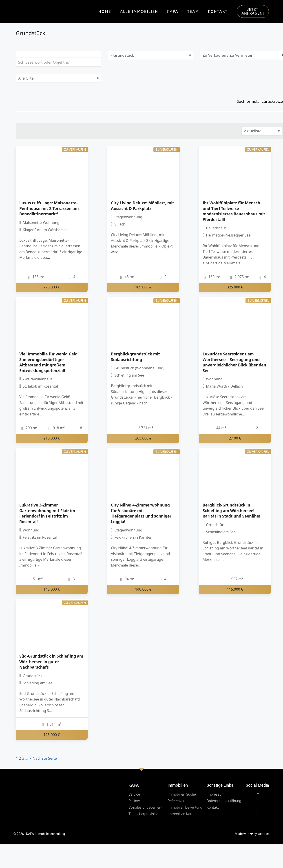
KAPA (173, 11)
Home (105, 11)
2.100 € (235, 438)
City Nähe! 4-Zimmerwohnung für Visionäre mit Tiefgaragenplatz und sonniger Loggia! (141, 513)
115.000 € (235, 589)
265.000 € (143, 438)
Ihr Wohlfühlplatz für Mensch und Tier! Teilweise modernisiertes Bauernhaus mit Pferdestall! (234, 211)
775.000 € (52, 287)
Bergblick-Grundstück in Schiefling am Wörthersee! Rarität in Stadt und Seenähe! (231, 510)
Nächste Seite (45, 758)
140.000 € (143, 589)
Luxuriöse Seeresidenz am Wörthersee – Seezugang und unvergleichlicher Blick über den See (234, 362)
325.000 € (235, 287)
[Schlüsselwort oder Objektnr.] (58, 62)
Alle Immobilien (139, 11)
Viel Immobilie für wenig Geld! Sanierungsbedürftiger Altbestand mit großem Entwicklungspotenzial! (49, 362)
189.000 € (143, 287)
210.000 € (52, 438)
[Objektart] (151, 55)
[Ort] (58, 78)
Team (193, 11)
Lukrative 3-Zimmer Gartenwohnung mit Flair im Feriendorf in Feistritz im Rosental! (47, 513)
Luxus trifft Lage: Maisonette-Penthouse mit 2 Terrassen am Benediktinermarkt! (49, 208)
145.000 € (52, 589)
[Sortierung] (262, 131)
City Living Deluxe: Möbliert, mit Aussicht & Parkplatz (143, 206)
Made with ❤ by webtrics (252, 834)
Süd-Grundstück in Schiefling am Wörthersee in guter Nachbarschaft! (51, 662)
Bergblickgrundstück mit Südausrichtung (135, 357)
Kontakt (218, 11)
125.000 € (52, 735)
